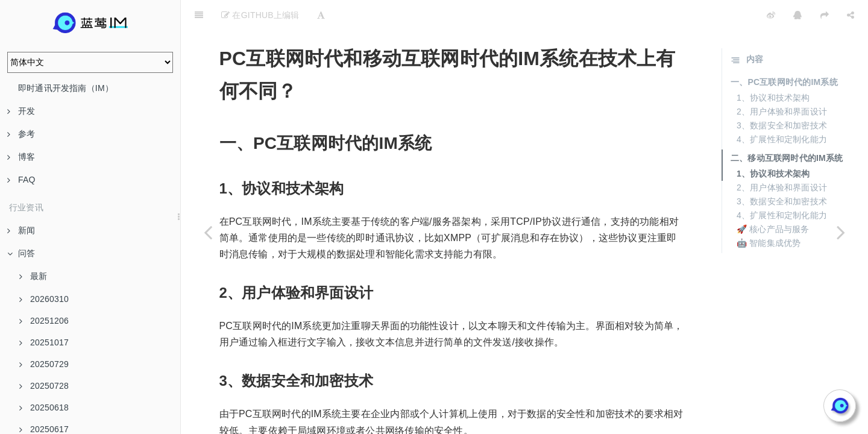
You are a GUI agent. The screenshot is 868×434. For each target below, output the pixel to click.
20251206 (44, 321)
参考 (21, 134)
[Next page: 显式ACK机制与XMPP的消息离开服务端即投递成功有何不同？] (841, 232)
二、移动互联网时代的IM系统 (787, 128)
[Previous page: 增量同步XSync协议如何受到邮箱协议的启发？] (208, 232)
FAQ (21, 180)
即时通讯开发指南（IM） (66, 88)
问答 (21, 253)
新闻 (21, 230)
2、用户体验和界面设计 (782, 81)
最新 (33, 276)
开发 (21, 111)
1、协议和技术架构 (773, 68)
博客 (21, 157)
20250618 (44, 407)
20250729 (44, 364)
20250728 (44, 386)
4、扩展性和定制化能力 (782, 109)
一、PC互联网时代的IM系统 (784, 52)
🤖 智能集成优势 (769, 213)
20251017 (44, 342)
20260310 (44, 299)
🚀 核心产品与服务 (773, 199)
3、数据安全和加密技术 (782, 95)
